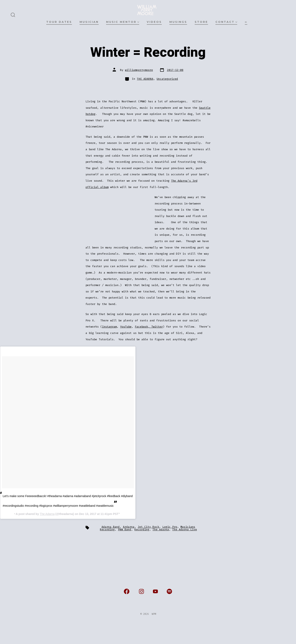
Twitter (157, 327)
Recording (142, 529)
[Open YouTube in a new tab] (155, 591)
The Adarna (47, 514)
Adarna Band (111, 527)
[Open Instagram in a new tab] (141, 591)
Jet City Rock (148, 527)
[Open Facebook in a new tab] (127, 591)
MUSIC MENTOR (123, 22)
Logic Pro (170, 527)
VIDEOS (154, 22)
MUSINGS (178, 22)
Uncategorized (167, 79)
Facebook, (143, 327)
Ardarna (129, 527)
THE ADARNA (145, 79)
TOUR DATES (59, 22)
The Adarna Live (185, 529)
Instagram (109, 327)
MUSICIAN (89, 22)
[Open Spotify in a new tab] (169, 591)
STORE (201, 22)
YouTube (126, 327)
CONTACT (226, 22)
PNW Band (125, 529)
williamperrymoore (139, 70)
